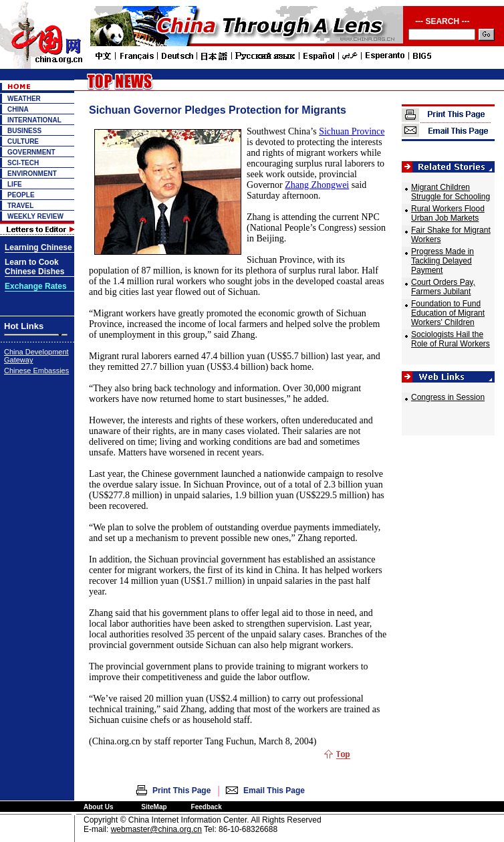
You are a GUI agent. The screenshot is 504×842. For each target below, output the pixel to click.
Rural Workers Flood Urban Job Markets (448, 213)
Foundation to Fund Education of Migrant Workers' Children (448, 313)
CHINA (18, 109)
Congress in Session (448, 397)
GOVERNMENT (31, 152)
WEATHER (24, 99)
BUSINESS (24, 131)
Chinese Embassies (36, 371)
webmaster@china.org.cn (156, 829)
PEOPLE (21, 195)
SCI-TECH (23, 163)
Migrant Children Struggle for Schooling (451, 192)
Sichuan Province (352, 131)
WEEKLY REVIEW (35, 216)
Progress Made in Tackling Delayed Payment (443, 261)
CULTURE (23, 141)
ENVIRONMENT (32, 174)
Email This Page (274, 791)
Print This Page (181, 791)
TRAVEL (20, 206)
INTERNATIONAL (34, 120)
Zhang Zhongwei (317, 185)
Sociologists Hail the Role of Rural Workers (451, 339)
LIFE (15, 184)
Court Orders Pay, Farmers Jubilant (443, 287)
